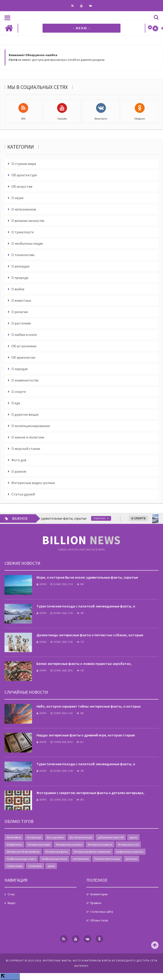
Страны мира (15, 866)
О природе (20, 278)
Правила (96, 903)
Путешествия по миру (107, 859)
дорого (133, 837)
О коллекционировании (31, 426)
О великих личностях (28, 221)
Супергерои (35, 866)
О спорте (19, 392)
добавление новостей (111, 837)
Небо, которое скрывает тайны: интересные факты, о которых (89, 706)
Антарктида (34, 837)
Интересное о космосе (69, 844)
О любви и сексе (24, 335)
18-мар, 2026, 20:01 (62, 670)
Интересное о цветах (100, 844)
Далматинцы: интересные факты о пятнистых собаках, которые (90, 635)
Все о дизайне (55, 837)
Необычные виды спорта (21, 859)
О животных (21, 300)
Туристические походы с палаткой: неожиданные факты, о (86, 606)
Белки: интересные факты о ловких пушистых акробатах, (84, 664)
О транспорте (23, 232)
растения (131, 859)
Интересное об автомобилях (23, 852)
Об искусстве (22, 186)
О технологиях (23, 255)
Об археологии (23, 357)
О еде (16, 403)
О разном (19, 471)
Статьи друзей (23, 494)
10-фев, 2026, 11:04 (61, 713)
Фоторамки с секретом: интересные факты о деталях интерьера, (90, 793)
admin (41, 584)
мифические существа (130, 852)
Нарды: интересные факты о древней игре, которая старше (86, 735)
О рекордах (20, 266)
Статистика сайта (102, 912)
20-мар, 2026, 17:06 (62, 613)
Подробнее (103, 518)
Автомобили (14, 837)
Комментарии (99, 894)
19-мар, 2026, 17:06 (62, 642)
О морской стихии (26, 449)
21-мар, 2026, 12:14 (62, 584)
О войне (18, 289)
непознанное (81, 859)
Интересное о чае (128, 844)
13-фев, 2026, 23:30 (61, 800)
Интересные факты (57, 852)
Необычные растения (54, 859)
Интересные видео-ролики (33, 483)
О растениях (21, 323)
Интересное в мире (39, 844)
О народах (20, 369)
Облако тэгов (99, 920)
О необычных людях (27, 243)
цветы (51, 866)
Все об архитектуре (81, 837)
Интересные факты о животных (92, 852)
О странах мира (24, 164)
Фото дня (19, 460)
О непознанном (24, 209)
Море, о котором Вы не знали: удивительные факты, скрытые (87, 577)
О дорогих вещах (25, 414)
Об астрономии (24, 346)
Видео (12, 903)
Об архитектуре (24, 175)
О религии (20, 312)
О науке (17, 198)
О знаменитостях (25, 380)
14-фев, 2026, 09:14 (61, 742)
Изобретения (14, 844)
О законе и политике (28, 437)
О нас (11, 894)
